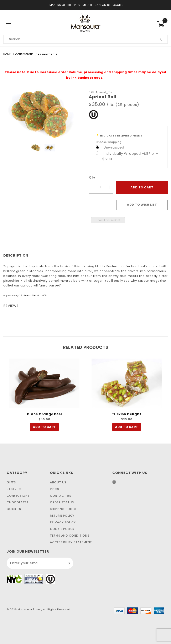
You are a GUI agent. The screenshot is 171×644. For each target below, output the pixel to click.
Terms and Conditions (70, 536)
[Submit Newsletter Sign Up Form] (68, 563)
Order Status (62, 502)
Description (16, 255)
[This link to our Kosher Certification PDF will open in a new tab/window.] (94, 114)
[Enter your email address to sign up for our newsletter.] (35, 563)
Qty (92, 177)
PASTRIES (14, 489)
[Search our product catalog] (78, 39)
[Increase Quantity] (109, 187)
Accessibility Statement (71, 542)
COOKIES (14, 509)
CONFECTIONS (18, 496)
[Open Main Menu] (9, 24)
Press (55, 489)
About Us (58, 482)
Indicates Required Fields (121, 136)
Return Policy (62, 516)
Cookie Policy (62, 529)
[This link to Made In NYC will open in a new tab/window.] (14, 579)
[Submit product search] (160, 39)
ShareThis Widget (108, 220)
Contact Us (61, 496)
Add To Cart (44, 428)
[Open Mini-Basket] (162, 24)
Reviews (11, 306)
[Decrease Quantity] (93, 187)
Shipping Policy (63, 509)
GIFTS (11, 482)
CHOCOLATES (17, 502)
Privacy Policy (63, 522)
